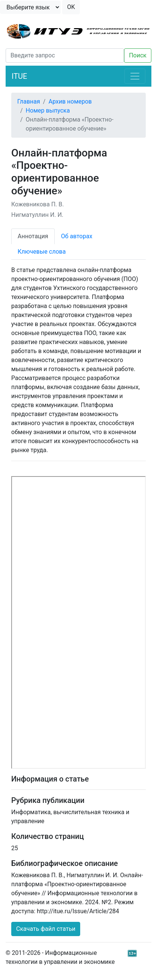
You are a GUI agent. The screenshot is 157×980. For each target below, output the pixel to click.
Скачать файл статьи (46, 929)
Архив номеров (70, 101)
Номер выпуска (48, 110)
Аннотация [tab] (33, 236)
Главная (29, 101)
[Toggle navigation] (135, 76)
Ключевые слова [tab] (42, 252)
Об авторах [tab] (77, 236)
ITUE (19, 76)
